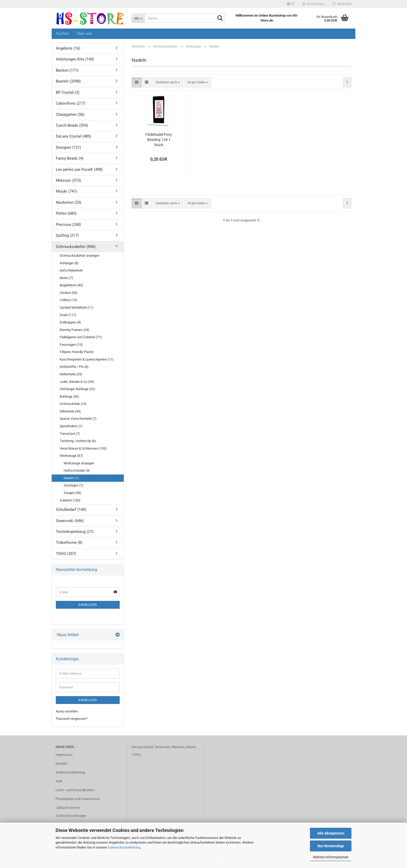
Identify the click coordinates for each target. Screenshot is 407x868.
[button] (291, 4)
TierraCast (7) (70, 434)
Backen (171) (67, 70)
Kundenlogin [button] (314, 4)
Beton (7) (66, 278)
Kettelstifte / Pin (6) (74, 367)
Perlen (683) (66, 213)
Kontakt (61, 764)
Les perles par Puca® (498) (79, 169)
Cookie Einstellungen (71, 816)
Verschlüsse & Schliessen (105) (83, 448)
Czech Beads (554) (72, 125)
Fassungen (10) (71, 345)
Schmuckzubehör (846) (76, 247)
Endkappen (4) (70, 322)
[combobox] (168, 82)
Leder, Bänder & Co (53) (77, 382)
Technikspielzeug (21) (75, 532)
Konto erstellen (67, 711)
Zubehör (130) (70, 500)
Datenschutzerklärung (124, 847)
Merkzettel (342, 4)
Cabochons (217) (71, 103)
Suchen (62, 33)
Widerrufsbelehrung (70, 772)
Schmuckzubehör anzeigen (80, 256)
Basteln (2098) (68, 81)
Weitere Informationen (331, 857)
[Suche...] (138, 18)
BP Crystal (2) (68, 92)
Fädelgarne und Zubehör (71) (81, 337)
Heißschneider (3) (77, 470)
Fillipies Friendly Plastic (77, 352)
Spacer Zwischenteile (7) (78, 419)
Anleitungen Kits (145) (75, 59)
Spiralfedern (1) (71, 426)
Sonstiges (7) (73, 485)
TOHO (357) (66, 554)
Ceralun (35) (69, 293)
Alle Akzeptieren (331, 833)
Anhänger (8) (69, 263)
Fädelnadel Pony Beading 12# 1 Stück (159, 140)
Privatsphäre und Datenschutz (78, 799)
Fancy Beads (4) (70, 158)
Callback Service (68, 808)
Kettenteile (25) (71, 374)
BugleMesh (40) (71, 285)
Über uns (84, 33)
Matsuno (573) (68, 180)
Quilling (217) (67, 235)
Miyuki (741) (66, 191)
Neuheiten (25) (69, 202)
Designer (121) (68, 147)
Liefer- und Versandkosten (75, 790)
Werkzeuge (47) (71, 456)
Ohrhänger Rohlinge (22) (77, 389)
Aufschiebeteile (71, 270)
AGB (59, 781)
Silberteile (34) (70, 411)
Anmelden (88, 605)
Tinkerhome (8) (69, 542)
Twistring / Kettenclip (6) (78, 441)
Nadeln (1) (71, 478)
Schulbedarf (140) (71, 510)
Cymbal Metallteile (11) (77, 307)
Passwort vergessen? (72, 719)
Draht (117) (68, 315)
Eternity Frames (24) (74, 330)
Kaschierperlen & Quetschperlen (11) (87, 359)
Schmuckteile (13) (73, 404)
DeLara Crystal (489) (73, 136)
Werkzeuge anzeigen (79, 463)
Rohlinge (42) (69, 396)
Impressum (64, 755)
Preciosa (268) (68, 225)
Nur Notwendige (331, 846)
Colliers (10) (69, 300)
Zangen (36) (73, 493)
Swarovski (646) (70, 521)
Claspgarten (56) (70, 114)
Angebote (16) (68, 48)
